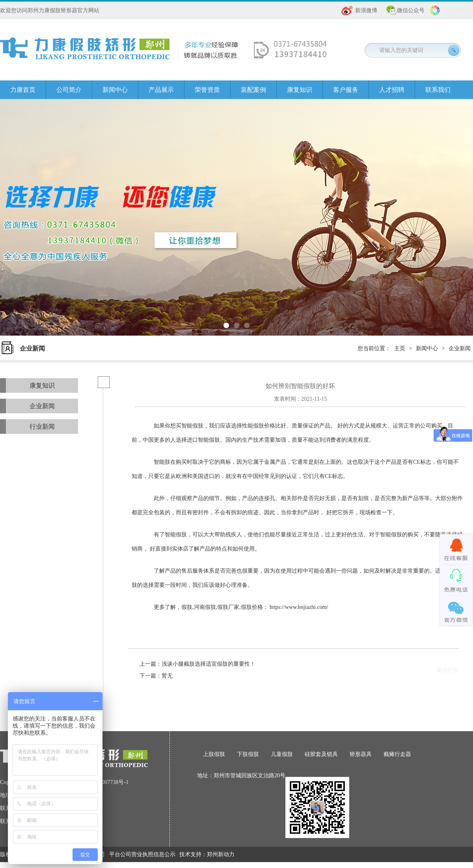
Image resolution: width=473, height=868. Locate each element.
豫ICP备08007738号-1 (103, 782)
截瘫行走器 (397, 754)
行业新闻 (42, 427)
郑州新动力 (221, 854)
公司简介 (69, 90)
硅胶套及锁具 (321, 754)
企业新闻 (460, 348)
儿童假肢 (282, 754)
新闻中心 (115, 90)
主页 (400, 348)
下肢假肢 (248, 754)
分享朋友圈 (458, 10)
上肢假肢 (214, 754)
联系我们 (438, 90)
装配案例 (253, 90)
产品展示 (161, 90)
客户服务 (346, 90)
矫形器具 (361, 754)
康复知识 (300, 90)
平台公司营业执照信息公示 (142, 854)
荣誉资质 (207, 90)
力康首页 (23, 90)
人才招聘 (392, 90)
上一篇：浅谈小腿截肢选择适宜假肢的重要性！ (197, 664)
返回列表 (448, 670)
